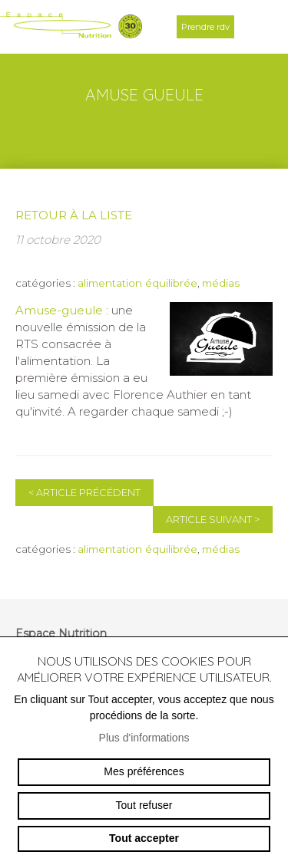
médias (221, 283)
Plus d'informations (144, 738)
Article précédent (84, 493)
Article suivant (213, 519)
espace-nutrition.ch (71, 27)
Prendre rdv (205, 27)
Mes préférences (144, 771)
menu (261, 27)
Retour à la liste (74, 215)
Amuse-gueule (59, 310)
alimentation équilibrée (137, 283)
